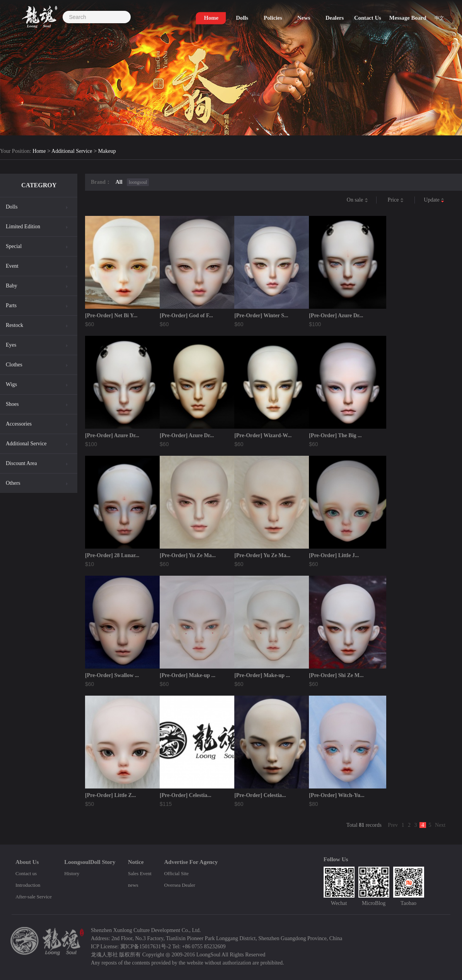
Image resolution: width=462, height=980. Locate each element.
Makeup (107, 151)
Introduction (28, 885)
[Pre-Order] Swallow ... (112, 675)
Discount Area (21, 463)
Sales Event (140, 873)
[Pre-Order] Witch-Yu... (337, 795)
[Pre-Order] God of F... (186, 316)
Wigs (11, 384)
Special (14, 246)
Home (39, 151)
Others (13, 483)
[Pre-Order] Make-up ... (188, 675)
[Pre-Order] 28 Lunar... (112, 555)
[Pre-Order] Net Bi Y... (111, 316)
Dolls (12, 207)
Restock (14, 325)
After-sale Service (34, 897)
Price (396, 200)
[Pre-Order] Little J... (334, 555)
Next (440, 825)
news (133, 885)
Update (434, 200)
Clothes (14, 365)
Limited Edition (23, 227)
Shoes (12, 404)
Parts (11, 305)
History (72, 873)
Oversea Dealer (179, 885)
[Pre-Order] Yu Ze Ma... (188, 555)
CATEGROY (39, 185)
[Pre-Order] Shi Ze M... (336, 675)
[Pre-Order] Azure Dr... (336, 316)
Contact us (26, 873)
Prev (393, 825)
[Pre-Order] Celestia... (185, 795)
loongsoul (138, 182)
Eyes (11, 345)
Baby (12, 286)
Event (12, 266)
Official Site (176, 873)
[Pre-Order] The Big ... (335, 435)
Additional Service (72, 151)
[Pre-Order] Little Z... (111, 795)
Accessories (19, 424)
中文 (441, 20)
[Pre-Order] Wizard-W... (263, 435)
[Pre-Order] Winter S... (261, 316)
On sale (357, 200)
